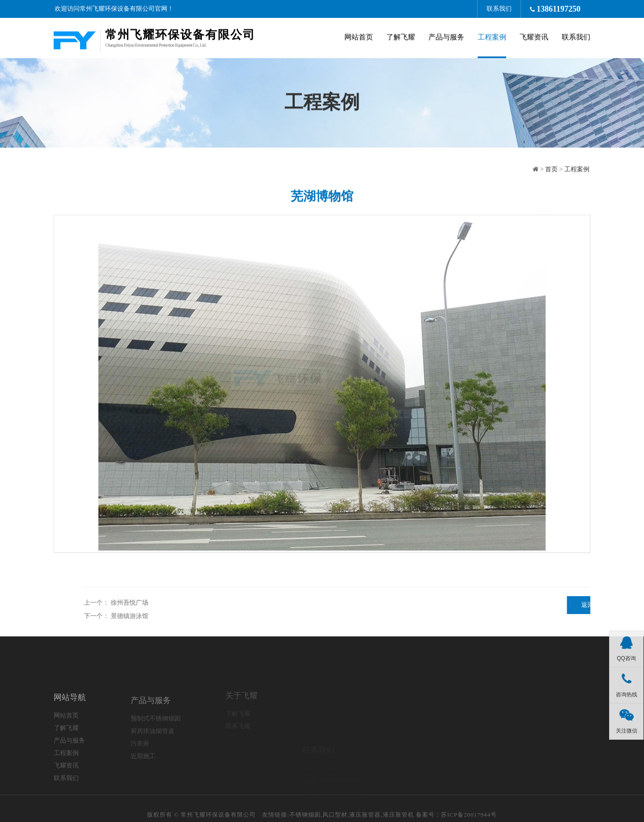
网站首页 (359, 38)
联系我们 (504, 9)
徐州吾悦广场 (355, 603)
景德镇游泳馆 (355, 616)
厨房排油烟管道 (153, 754)
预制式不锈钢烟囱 (156, 741)
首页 (556, 169)
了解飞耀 (401, 38)
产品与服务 (446, 38)
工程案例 (492, 38)
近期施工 (143, 779)
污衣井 (140, 766)
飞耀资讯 (534, 38)
